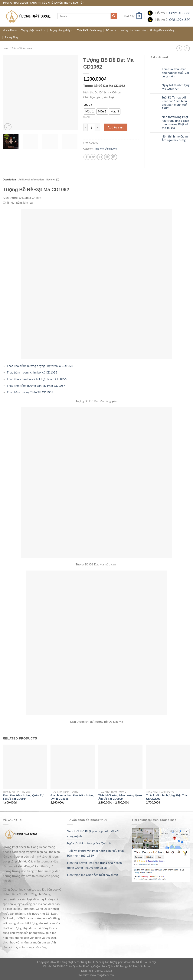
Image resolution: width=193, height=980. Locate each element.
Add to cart (116, 127)
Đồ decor (111, 30)
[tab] (9, 180)
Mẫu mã (88, 105)
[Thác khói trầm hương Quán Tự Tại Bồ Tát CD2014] (25, 767)
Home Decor (10, 30)
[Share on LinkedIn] (114, 157)
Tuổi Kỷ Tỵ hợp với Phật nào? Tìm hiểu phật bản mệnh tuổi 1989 (175, 103)
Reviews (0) (53, 180)
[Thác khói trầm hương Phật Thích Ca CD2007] (168, 767)
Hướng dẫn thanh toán (133, 30)
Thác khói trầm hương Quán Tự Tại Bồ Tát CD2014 (23, 797)
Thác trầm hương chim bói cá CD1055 (32, 372)
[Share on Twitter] (93, 157)
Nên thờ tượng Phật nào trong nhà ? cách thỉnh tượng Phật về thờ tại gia (175, 122)
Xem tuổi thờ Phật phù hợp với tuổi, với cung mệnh (175, 72)
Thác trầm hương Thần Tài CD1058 (30, 392)
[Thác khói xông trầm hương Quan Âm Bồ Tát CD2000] (120, 767)
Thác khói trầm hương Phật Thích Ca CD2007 (168, 797)
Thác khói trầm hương (89, 30)
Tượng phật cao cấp (33, 30)
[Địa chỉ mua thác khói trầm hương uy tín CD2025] (73, 767)
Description (9, 180)
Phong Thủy (11, 37)
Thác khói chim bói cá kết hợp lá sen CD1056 (37, 379)
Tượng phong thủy (61, 30)
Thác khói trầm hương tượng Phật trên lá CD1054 (40, 366)
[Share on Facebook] (87, 157)
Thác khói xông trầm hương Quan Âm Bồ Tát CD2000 (120, 797)
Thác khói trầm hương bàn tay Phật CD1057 (36, 385)
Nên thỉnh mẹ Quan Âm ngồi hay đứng (175, 138)
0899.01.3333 (180, 13)
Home (6, 48)
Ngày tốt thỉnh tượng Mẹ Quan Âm (176, 87)
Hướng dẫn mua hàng (162, 30)
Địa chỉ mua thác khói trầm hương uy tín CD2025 (72, 797)
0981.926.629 (180, 20)
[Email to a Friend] (100, 157)
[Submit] (114, 16)
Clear (87, 117)
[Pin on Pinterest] (107, 157)
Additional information (31, 180)
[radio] (90, 112)
